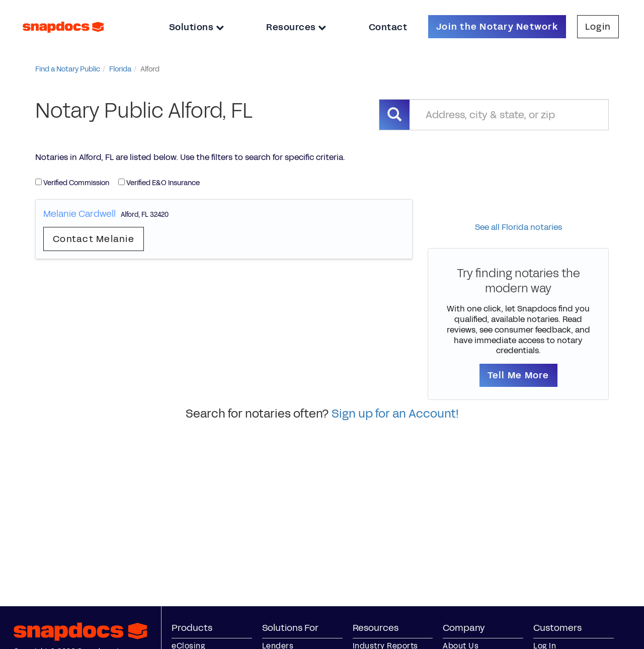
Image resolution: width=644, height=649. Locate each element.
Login (598, 27)
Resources (296, 27)
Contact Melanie (94, 239)
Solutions (197, 27)
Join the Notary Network (497, 27)
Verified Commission (72, 183)
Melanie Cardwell (79, 214)
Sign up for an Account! (395, 414)
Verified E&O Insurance (159, 183)
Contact (388, 27)
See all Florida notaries (518, 227)
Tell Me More (518, 375)
